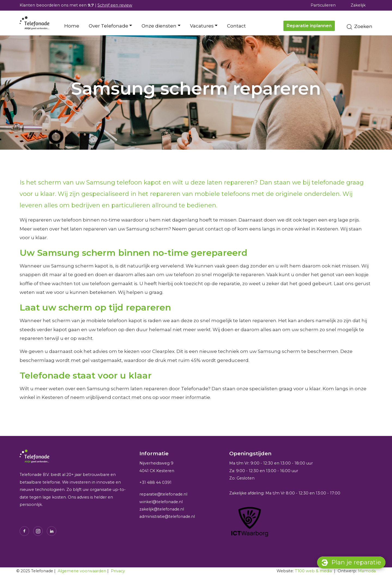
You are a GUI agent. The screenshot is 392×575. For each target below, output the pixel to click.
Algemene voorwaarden (82, 571)
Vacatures (202, 26)
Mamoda (367, 571)
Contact (236, 26)
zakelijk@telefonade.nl (162, 509)
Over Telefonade (108, 26)
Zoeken (359, 27)
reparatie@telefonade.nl (163, 494)
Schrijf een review (115, 5)
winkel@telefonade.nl (161, 502)
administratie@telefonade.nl (167, 516)
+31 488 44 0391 (155, 482)
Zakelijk (358, 5)
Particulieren (323, 5)
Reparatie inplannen (309, 26)
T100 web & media (313, 571)
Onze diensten (159, 26)
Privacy (118, 571)
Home (72, 26)
